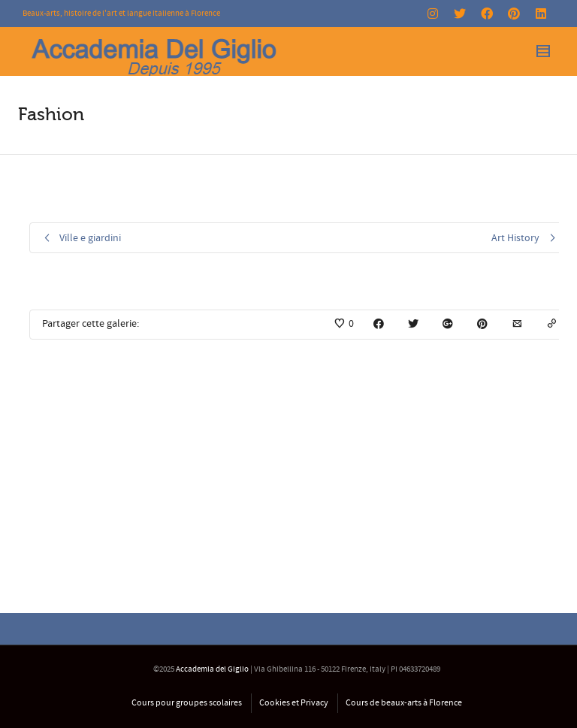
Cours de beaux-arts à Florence (404, 703)
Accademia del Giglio (212, 669)
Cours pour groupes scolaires (187, 703)
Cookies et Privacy (294, 703)
